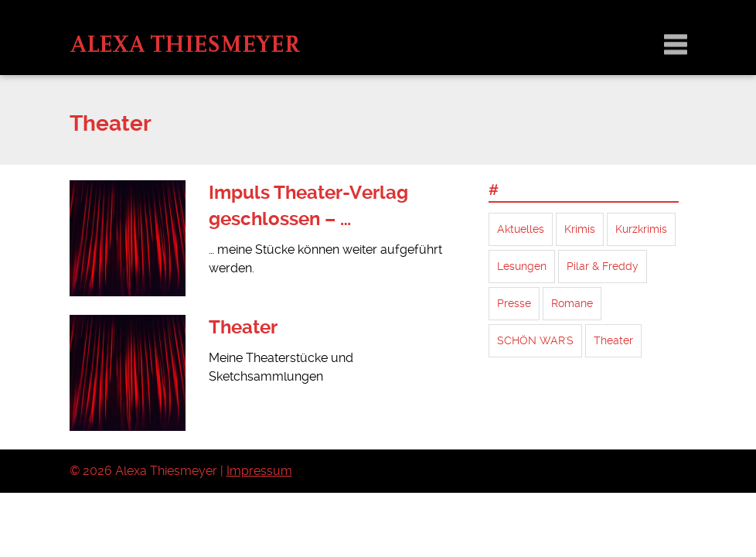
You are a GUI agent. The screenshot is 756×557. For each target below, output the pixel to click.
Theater (243, 327)
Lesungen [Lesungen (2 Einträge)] (522, 266)
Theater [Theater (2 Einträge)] (613, 340)
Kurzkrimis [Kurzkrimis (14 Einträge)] (641, 229)
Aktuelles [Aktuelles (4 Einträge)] (521, 229)
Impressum (259, 471)
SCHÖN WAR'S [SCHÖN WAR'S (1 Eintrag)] (535, 340)
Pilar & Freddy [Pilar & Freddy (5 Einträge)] (603, 266)
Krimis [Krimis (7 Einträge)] (580, 229)
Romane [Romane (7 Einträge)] (572, 303)
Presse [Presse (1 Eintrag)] (514, 303)
